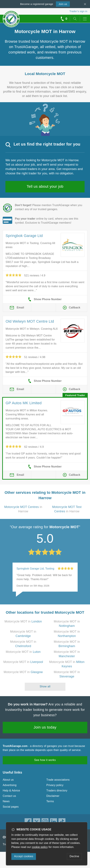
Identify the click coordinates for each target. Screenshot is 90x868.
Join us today (45, 727)
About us (8, 780)
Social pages (11, 807)
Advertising (10, 785)
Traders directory (57, 791)
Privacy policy (55, 785)
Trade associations (58, 780)
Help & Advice (11, 791)
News (6, 801)
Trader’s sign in (78, 11)
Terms (50, 801)
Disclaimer (53, 796)
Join (63, 4)
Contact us (9, 796)
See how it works (45, 760)
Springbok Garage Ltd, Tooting (36, 569)
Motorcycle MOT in (23, 621)
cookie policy (40, 847)
